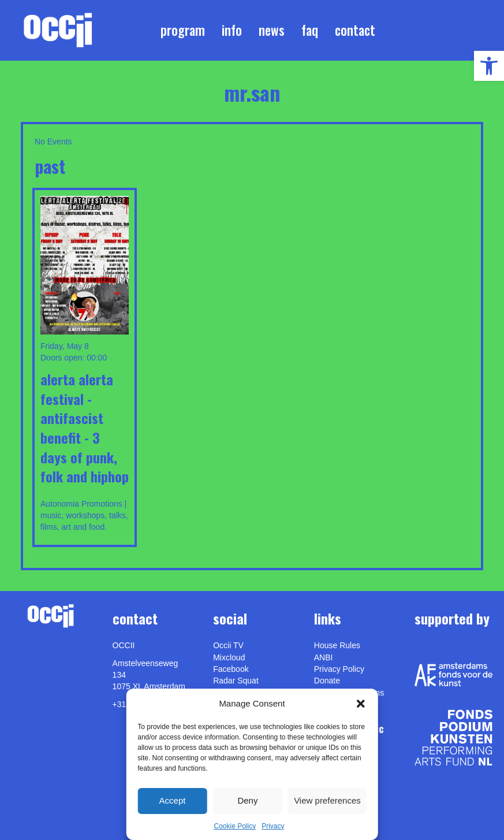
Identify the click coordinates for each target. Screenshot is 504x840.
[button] (361, 704)
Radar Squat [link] (236, 681)
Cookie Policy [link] (235, 826)
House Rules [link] (337, 645)
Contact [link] (355, 30)
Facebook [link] (231, 669)
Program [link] (183, 30)
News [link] (272, 30)
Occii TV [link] (228, 645)
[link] (489, 66)
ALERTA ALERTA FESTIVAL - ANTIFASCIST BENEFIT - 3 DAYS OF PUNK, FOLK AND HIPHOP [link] (85, 428)
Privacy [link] (273, 826)
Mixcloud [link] (229, 657)
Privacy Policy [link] (339, 669)
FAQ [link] (310, 30)
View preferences (327, 800)
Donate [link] (327, 681)
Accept (173, 800)
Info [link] (232, 30)
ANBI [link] (324, 657)
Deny (247, 800)
